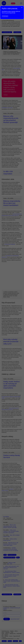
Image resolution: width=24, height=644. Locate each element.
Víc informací (5, 16)
